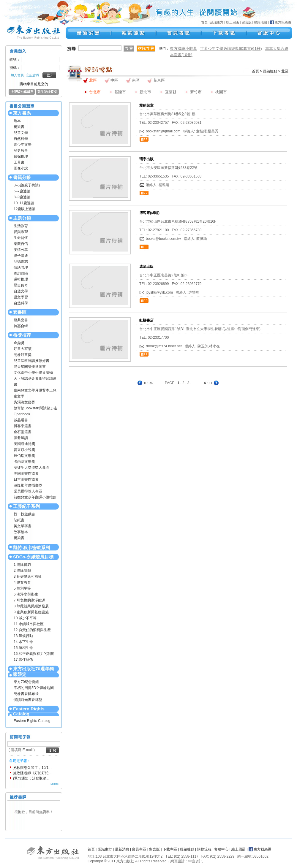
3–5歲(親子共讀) (27, 185)
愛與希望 (21, 232)
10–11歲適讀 (24, 203)
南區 (136, 80)
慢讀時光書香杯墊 (28, 700)
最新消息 (122, 849)
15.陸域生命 (23, 648)
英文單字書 (23, 526)
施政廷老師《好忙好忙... (32, 773)
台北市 (95, 92)
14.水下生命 (23, 642)
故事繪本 (21, 532)
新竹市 (196, 92)
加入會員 (17, 75)
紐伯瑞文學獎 (24, 456)
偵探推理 (21, 156)
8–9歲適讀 (22, 197)
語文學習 (21, 297)
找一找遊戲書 (24, 514)
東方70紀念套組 (26, 682)
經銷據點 (270, 71)
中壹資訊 (195, 861)
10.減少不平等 (25, 618)
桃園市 (221, 92)
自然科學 (21, 139)
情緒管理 (21, 267)
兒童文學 (21, 133)
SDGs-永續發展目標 (33, 557)
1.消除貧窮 (22, 565)
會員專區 (139, 849)
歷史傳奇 (21, 285)
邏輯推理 (21, 279)
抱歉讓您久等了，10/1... (32, 768)
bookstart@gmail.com (163, 131)
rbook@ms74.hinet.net (164, 346)
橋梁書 (19, 127)
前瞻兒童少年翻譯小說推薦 (35, 497)
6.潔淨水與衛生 (26, 594)
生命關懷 (21, 238)
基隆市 (120, 92)
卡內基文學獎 (24, 462)
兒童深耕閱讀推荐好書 (31, 361)
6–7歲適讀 (22, 191)
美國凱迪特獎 (24, 444)
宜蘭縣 (171, 92)
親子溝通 (21, 256)
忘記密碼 (33, 75)
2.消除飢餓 (22, 571)
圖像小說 (21, 168)
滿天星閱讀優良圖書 (30, 367)
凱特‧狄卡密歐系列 (31, 548)
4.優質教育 (22, 582)
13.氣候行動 (23, 636)
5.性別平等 (22, 588)
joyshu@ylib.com (159, 292)
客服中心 (221, 849)
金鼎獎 (19, 343)
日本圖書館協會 (26, 479)
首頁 (204, 22)
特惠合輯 (21, 326)
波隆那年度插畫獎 (28, 485)
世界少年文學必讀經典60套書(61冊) (231, 49)
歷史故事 (21, 151)
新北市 (145, 92)
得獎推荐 (22, 335)
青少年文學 (23, 145)
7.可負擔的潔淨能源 (29, 600)
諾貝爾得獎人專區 (28, 491)
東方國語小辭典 (183, 49)
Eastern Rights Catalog (29, 711)
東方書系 (22, 113)
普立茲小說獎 (24, 450)
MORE (55, 784)
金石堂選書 (23, 432)
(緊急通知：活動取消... (31, 778)
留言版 (247, 22)
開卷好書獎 (23, 355)
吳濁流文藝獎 (24, 402)
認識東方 (217, 22)
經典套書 (21, 320)
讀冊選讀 (21, 438)
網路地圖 (260, 22)
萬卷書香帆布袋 (26, 694)
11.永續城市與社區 (29, 624)
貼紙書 (19, 520)
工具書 (19, 162)
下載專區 (170, 849)
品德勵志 (21, 262)
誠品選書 (21, 420)
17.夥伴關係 (23, 660)
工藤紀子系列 (26, 506)
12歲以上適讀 (25, 209)
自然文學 (21, 291)
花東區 (159, 80)
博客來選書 (23, 426)
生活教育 (21, 226)
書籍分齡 (22, 177)
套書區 (20, 312)
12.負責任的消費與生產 (32, 630)
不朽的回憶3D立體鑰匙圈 (34, 688)
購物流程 (204, 849)
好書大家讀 (23, 349)
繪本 (17, 121)
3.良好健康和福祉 (28, 576)
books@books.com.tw (163, 239)
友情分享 (21, 250)
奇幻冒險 (21, 273)
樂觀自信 (21, 244)
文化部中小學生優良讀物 (33, 373)
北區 (93, 80)
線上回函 (233, 22)
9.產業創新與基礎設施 (31, 612)
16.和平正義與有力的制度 (34, 654)
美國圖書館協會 (26, 473)
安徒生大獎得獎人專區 (31, 468)
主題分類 (22, 218)
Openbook (22, 414)
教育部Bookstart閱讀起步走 (35, 408)
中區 (114, 80)
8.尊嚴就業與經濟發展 (31, 606)
